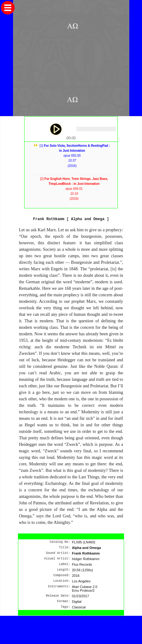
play (55, 129)
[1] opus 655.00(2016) (75, 156)
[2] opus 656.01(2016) (74, 189)
